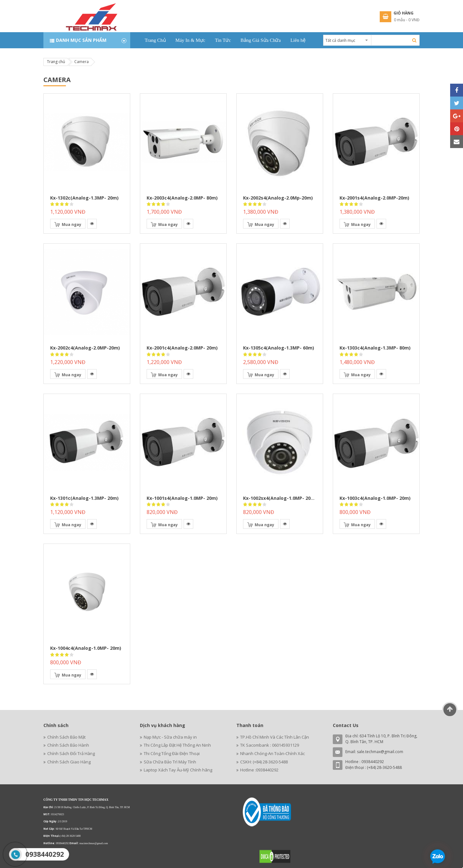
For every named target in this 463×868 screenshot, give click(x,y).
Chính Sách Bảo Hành (68, 745)
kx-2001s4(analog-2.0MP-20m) (374, 198)
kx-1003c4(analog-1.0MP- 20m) (375, 498)
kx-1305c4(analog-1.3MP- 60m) (279, 348)
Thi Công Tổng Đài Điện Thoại (172, 753)
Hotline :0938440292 (259, 770)
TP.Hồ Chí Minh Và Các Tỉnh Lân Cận (275, 737)
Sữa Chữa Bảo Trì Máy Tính (170, 762)
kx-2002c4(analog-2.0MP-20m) (85, 348)
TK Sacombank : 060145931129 (270, 745)
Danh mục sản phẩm (81, 40)
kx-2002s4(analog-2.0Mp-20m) (278, 198)
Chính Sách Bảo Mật (66, 737)
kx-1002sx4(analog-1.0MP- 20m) (280, 498)
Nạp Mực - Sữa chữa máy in (170, 737)
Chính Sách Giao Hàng (69, 762)
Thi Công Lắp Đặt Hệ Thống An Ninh (177, 745)
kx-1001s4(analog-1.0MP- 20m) (182, 498)
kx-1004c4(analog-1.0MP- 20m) (86, 648)
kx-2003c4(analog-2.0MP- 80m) (182, 198)
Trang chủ (56, 62)
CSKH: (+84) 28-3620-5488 (264, 762)
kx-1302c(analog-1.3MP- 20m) (84, 198)
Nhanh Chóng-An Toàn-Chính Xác (272, 753)
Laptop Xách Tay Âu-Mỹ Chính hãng (178, 770)
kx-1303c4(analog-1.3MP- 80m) (375, 348)
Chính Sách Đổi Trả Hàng (71, 753)
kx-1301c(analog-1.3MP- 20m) (84, 498)
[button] (92, 224)
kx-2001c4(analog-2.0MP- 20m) (182, 348)
